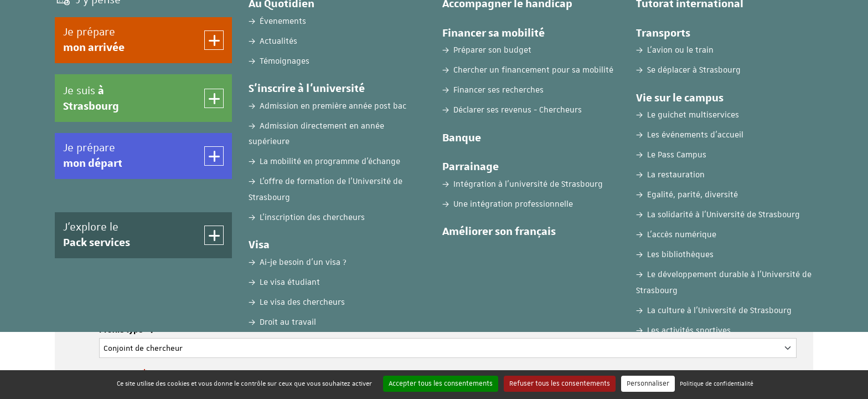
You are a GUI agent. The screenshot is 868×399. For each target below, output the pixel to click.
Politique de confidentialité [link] (717, 383)
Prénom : (119, 242)
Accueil (68, 87)
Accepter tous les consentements (441, 383)
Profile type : (126, 330)
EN (740, 18)
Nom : (113, 198)
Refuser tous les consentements (560, 383)
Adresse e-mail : (131, 286)
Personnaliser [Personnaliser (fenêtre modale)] (648, 383)
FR (712, 18)
